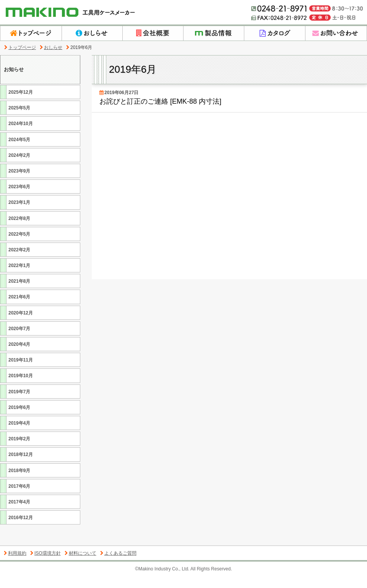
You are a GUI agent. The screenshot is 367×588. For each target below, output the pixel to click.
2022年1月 (18, 277)
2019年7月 (18, 403)
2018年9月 (18, 482)
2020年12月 (20, 324)
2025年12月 (20, 103)
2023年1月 (18, 214)
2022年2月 (18, 261)
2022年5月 (18, 245)
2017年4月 (18, 513)
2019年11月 (20, 371)
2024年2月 (18, 167)
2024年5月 (18, 151)
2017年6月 (18, 498)
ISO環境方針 (45, 565)
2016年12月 (20, 529)
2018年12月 (20, 466)
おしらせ (51, 47)
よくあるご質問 (118, 565)
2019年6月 (18, 419)
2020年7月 (18, 340)
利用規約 (15, 565)
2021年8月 (18, 292)
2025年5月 (18, 119)
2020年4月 (18, 356)
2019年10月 (20, 387)
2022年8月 (18, 230)
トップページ (20, 47)
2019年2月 (18, 450)
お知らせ (15, 75)
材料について (80, 565)
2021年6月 (18, 308)
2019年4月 (18, 434)
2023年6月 (18, 198)
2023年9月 (18, 182)
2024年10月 (20, 135)
